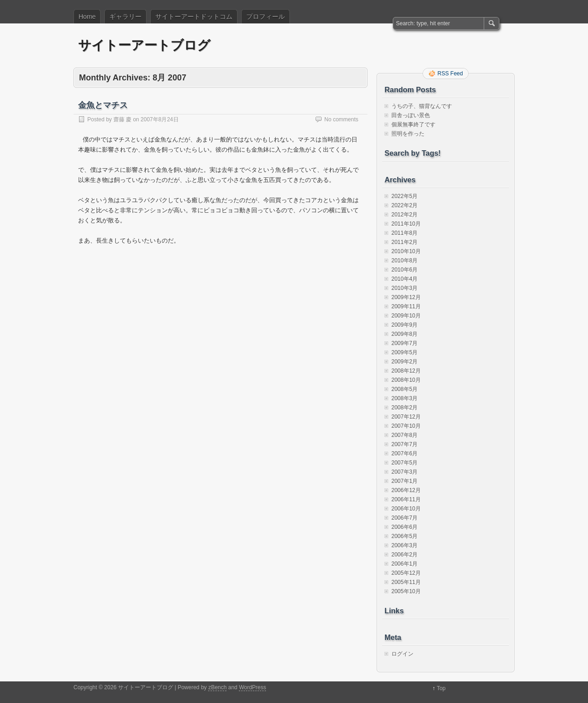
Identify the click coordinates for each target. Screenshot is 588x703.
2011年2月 (404, 242)
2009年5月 (404, 352)
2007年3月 (404, 472)
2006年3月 (404, 545)
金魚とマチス (103, 105)
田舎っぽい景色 (411, 115)
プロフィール (266, 17)
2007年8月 (404, 435)
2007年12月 (406, 417)
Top (441, 688)
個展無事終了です (413, 125)
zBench (217, 687)
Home (87, 17)
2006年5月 (404, 536)
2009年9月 (404, 325)
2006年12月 (406, 490)
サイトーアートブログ (144, 45)
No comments (341, 119)
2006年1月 (404, 564)
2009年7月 (404, 343)
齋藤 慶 (122, 119)
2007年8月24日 (160, 119)
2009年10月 (406, 316)
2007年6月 (404, 454)
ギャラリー (125, 17)
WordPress (252, 687)
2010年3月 (404, 288)
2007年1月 (404, 481)
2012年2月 (404, 215)
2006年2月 (404, 555)
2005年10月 (406, 591)
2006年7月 (404, 518)
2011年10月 (406, 224)
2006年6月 (404, 527)
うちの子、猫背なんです (422, 106)
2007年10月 (406, 426)
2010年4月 (404, 279)
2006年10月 (406, 509)
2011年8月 (404, 233)
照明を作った (408, 134)
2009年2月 (404, 362)
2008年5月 (404, 389)
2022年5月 (404, 196)
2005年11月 (406, 582)
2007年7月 (404, 444)
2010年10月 (406, 251)
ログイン (402, 654)
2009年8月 (404, 334)
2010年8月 (404, 261)
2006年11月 (406, 499)
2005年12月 (406, 573)
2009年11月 (406, 306)
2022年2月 (404, 205)
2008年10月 (406, 380)
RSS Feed (450, 74)
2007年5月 (404, 463)
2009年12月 (406, 297)
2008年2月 (404, 408)
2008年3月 (404, 398)
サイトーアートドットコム (194, 17)
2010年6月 (404, 270)
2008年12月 (406, 371)
